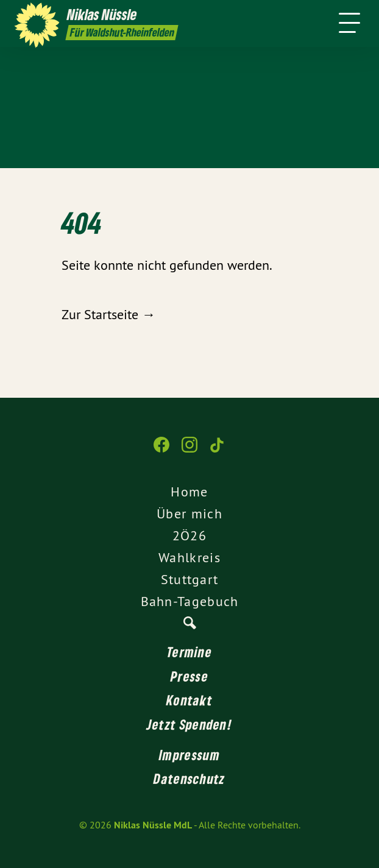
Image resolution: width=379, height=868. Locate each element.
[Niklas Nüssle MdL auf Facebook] (161, 451)
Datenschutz (189, 778)
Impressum (189, 755)
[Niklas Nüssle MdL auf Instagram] (189, 451)
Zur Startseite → (108, 314)
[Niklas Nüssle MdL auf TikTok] (218, 451)
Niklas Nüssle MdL (153, 825)
